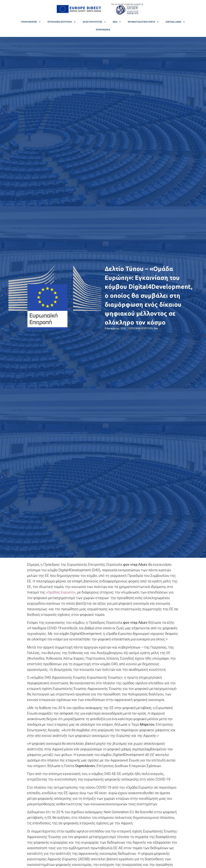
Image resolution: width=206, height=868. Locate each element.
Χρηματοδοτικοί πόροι (143, 22)
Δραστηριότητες (94, 22)
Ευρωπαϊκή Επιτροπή (62, 22)
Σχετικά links (175, 22)
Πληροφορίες (31, 22)
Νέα (117, 22)
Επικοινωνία (103, 30)
